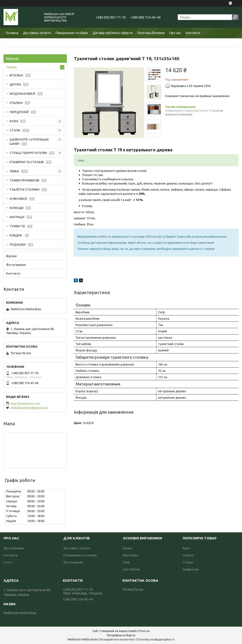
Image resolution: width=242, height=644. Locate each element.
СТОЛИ (15, 130)
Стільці (188, 562)
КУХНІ (14, 121)
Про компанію (14, 548)
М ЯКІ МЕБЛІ (18, 199)
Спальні (188, 555)
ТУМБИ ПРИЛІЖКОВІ (24, 180)
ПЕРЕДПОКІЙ (19, 112)
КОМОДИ (17, 208)
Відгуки (11, 256)
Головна (12, 33)
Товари (11, 67)
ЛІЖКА (14, 171)
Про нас (175, 33)
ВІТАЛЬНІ (16, 75)
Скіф (126, 562)
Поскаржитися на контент (117, 639)
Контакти (193, 33)
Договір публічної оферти (113, 33)
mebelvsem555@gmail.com (29, 408)
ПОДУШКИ (18, 244)
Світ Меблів (131, 569)
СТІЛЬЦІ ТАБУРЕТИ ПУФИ (28, 153)
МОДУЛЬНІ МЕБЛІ (22, 94)
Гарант (128, 548)
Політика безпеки (151, 33)
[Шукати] (235, 17)
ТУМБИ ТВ (17, 226)
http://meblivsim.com (25, 404)
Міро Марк (131, 555)
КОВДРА (16, 235)
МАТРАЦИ (17, 217)
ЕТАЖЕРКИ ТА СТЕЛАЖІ (27, 162)
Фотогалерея (16, 265)
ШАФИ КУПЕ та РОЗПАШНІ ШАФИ (29, 141)
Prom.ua (144, 631)
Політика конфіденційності (156, 639)
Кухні (186, 548)
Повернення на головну (80, 555)
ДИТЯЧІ (15, 84)
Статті (8, 562)
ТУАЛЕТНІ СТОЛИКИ (25, 189)
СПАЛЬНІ (16, 103)
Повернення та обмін (72, 33)
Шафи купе (191, 569)
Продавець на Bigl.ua (121, 635)
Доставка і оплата (37, 33)
